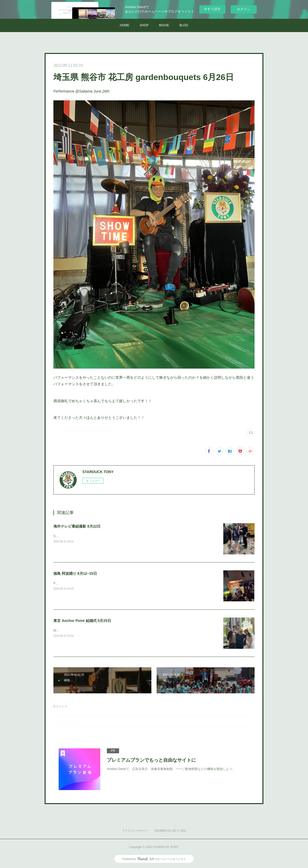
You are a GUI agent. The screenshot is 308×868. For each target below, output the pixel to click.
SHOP (144, 25)
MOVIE (164, 25)
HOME (125, 25)
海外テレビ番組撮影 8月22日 (77, 526)
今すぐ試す (212, 9)
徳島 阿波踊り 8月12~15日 (75, 573)
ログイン (244, 9)
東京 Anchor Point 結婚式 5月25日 (82, 621)
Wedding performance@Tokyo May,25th (81, 631)
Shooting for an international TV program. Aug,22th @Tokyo (95, 536)
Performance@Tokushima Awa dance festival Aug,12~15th (94, 583)
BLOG (184, 25)
